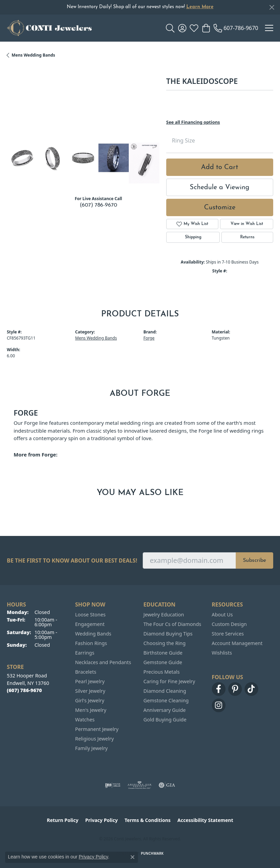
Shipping (193, 237)
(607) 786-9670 (98, 205)
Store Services (228, 634)
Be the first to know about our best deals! (72, 561)
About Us (222, 615)
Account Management (237, 643)
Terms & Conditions (148, 820)
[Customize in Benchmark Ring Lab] (144, 163)
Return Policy (63, 820)
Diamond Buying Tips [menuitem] (168, 634)
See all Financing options (193, 122)
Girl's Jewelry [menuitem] (90, 700)
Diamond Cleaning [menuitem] (165, 691)
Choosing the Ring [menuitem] (165, 643)
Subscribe (254, 560)
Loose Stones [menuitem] (90, 615)
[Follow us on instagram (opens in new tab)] (219, 705)
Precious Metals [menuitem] (161, 672)
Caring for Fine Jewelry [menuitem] (169, 681)
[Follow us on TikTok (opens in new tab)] (251, 689)
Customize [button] (220, 208)
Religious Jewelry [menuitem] (95, 739)
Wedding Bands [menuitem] (93, 634)
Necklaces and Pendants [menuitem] (103, 662)
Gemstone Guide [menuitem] (163, 662)
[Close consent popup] (133, 857)
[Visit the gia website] (167, 785)
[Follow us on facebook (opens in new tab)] (219, 689)
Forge (149, 338)
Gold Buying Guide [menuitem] (165, 720)
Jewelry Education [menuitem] (164, 615)
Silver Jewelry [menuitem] (90, 691)
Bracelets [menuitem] (86, 672)
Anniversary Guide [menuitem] (165, 710)
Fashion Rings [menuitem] (91, 643)
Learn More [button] (200, 7)
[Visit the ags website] (140, 785)
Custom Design (229, 624)
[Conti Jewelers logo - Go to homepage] (49, 28)
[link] (236, 28)
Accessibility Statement (205, 820)
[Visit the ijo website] (113, 785)
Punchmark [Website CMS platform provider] (152, 853)
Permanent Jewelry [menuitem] (97, 729)
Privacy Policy (101, 820)
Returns (247, 237)
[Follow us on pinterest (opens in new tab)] (235, 689)
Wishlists (222, 653)
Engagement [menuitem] (90, 624)
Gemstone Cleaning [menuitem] (166, 700)
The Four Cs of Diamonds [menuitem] (172, 624)
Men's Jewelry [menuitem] (91, 710)
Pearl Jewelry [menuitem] (90, 681)
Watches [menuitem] (85, 720)
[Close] (272, 7)
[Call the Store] (24, 690)
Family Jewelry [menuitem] (92, 748)
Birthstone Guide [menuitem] (163, 653)
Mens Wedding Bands (33, 55)
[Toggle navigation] (269, 28)
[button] (170, 28)
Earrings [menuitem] (85, 653)
